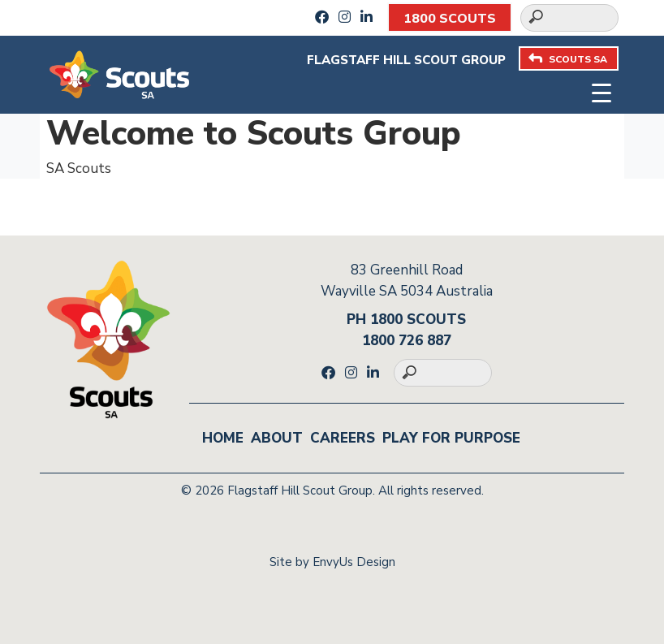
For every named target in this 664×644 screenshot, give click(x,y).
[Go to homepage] (119, 73)
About (277, 438)
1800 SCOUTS (450, 19)
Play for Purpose (451, 438)
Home (223, 438)
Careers (343, 438)
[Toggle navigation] (602, 91)
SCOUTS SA (568, 59)
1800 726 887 (407, 341)
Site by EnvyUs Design (332, 562)
